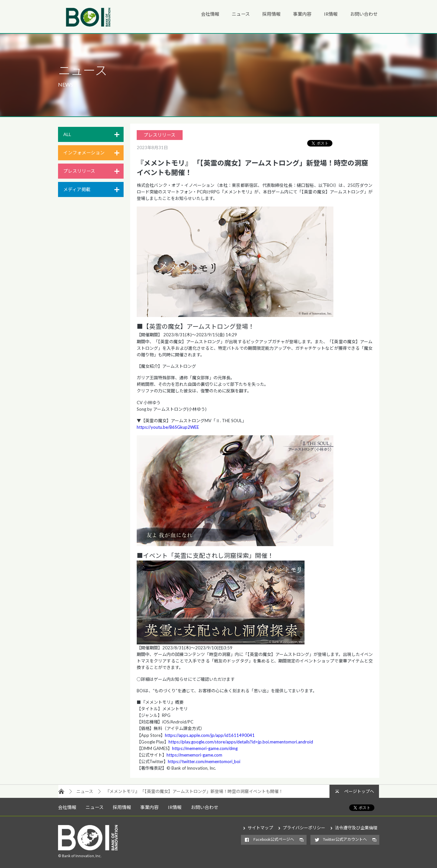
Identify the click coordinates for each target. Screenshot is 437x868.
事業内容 (302, 14)
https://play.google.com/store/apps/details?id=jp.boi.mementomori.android (241, 742)
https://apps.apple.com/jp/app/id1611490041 (210, 735)
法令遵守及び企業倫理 (356, 828)
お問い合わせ (364, 14)
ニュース (241, 14)
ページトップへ (359, 791)
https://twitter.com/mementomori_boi (204, 761)
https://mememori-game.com (194, 755)
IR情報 (331, 14)
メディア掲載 (77, 189)
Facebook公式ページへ (274, 839)
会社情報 (210, 14)
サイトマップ (260, 828)
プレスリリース (79, 171)
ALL (67, 134)
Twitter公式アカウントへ (345, 839)
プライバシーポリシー (304, 828)
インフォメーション (84, 153)
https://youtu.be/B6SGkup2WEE (168, 427)
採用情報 (271, 14)
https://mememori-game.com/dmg (205, 748)
